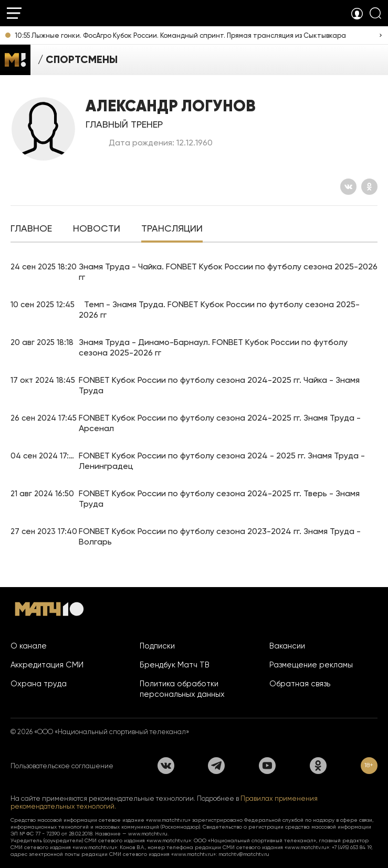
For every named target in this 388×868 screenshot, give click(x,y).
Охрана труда (39, 684)
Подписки (157, 646)
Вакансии (287, 646)
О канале (29, 646)
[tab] (31, 229)
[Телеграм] (216, 766)
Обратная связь (300, 684)
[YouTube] (267, 766)
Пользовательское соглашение (62, 766)
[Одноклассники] (369, 187)
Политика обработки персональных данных (182, 689)
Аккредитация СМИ (47, 665)
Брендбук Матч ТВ (175, 665)
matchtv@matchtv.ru (244, 854)
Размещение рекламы (311, 665)
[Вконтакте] (348, 187)
